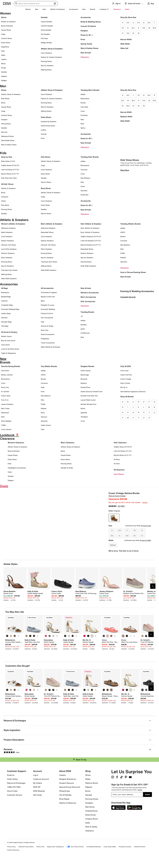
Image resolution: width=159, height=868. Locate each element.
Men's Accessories (88, 297)
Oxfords (44, 134)
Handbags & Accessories (17, 468)
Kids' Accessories (88, 301)
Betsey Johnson (7, 375)
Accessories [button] (74, 9)
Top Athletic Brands (49, 366)
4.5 (128, 23)
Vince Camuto (6, 429)
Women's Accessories (90, 293)
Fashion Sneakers (7, 241)
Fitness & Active (47, 313)
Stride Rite (84, 195)
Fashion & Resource (68, 812)
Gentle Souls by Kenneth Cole (91, 392)
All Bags (4, 288)
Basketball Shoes (47, 232)
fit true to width (145, 540)
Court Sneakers (46, 53)
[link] (14, 605)
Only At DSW (126, 366)
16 (144, 106)
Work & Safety (91, 836)
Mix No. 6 (124, 387)
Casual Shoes (6, 30)
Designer (84, 31)
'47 (82, 316)
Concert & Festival (88, 26)
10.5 (154, 28)
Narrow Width (126, 39)
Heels (3, 55)
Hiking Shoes (6, 124)
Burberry (84, 383)
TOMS (3, 425)
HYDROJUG (85, 333)
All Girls (117, 464)
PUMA (123, 253)
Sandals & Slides (67, 468)
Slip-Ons (4, 132)
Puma (83, 186)
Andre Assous (86, 371)
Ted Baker (84, 417)
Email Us (11, 784)
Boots (3, 103)
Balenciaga (85, 375)
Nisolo (83, 408)
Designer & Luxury (48, 305)
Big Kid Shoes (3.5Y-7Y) (10, 174)
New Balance (85, 178)
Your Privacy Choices (75, 856)
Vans (43, 429)
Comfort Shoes (6, 38)
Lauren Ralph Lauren (88, 400)
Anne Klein (5, 371)
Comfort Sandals (47, 26)
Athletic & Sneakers (8, 22)
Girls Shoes (46, 157)
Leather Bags (6, 313)
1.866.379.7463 (14, 796)
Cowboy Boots (91, 828)
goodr (83, 329)
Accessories (86, 17)
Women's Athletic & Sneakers (13, 224)
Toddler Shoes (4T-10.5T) (10, 165)
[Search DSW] (36, 4)
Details (145, 502)
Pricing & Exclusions (125, 856)
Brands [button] (93, 9)
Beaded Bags (6, 297)
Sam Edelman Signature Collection (133, 392)
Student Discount (67, 792)
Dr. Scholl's (5, 392)
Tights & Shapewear (8, 353)
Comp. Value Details (110, 856)
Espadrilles (5, 47)
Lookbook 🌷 (104, 9)
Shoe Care (45, 330)
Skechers (84, 191)
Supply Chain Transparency (55, 856)
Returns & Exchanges (16, 792)
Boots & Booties (7, 26)
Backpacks (5, 292)
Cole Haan (84, 107)
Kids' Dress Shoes (130, 205)
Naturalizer (5, 413)
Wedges (4, 80)
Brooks (83, 103)
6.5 (149, 23)
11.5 (128, 33)
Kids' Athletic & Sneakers (91, 224)
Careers (62, 784)
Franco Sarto (6, 396)
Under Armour (46, 425)
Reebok (123, 258)
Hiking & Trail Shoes (9, 245)
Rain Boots (5, 205)
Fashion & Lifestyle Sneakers (51, 57)
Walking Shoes (46, 70)
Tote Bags (5, 326)
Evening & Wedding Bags (10, 309)
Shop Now (125, 215)
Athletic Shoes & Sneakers (52, 49)
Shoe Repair (64, 808)
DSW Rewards (39, 800)
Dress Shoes (6, 43)
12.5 (154, 100)
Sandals (4, 72)
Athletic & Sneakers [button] (57, 9)
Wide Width (125, 44)
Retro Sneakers (7, 258)
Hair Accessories (47, 318)
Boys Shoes (46, 188)
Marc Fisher (5, 408)
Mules (3, 64)
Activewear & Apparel (49, 292)
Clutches (4, 301)
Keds (43, 387)
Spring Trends (86, 44)
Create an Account (41, 788)
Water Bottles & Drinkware (51, 347)
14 (133, 106)
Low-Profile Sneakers (9, 249)
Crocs (83, 111)
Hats (43, 322)
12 (133, 33)
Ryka (43, 413)
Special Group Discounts (70, 796)
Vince (83, 421)
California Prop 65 (140, 856)
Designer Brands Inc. (68, 788)
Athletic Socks (6, 336)
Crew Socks (5, 345)
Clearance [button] (117, 9)
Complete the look (128, 342)
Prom (83, 39)
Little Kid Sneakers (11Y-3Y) (91, 241)
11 (123, 33)
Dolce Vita (5, 387)
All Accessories (47, 288)
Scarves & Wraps (47, 326)
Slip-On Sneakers (47, 66)
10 (149, 28)
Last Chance (119, 474)
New (84, 9)
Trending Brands (87, 312)
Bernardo (84, 379)
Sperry (83, 128)
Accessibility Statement (94, 856)
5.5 (138, 23)
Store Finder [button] (12, 800)
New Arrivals (86, 53)
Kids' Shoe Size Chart (9, 178)
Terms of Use (40, 856)
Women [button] (28, 9)
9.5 (144, 28)
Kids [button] (44, 9)
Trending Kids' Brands (90, 157)
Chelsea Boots (91, 820)
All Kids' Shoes (7, 184)
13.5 (128, 106)
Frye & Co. (5, 400)
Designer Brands (87, 366)
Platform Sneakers (8, 253)
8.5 (133, 28)
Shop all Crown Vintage (117, 496)
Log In (36, 784)
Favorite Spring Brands (11, 366)
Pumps (4, 68)
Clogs (3, 34)
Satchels (4, 318)
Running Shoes (46, 61)
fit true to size (146, 526)
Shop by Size (7, 157)
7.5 (123, 28)
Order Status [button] (12, 788)
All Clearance (119, 470)
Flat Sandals (45, 34)
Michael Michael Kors (88, 404)
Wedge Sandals (46, 43)
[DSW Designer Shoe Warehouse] (7, 3)
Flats (3, 51)
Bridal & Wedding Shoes (91, 22)
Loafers (4, 59)
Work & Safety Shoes (89, 48)
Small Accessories (48, 334)
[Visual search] (55, 4)
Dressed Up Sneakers (49, 121)
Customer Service (15, 804)
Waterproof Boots (7, 136)
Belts (43, 301)
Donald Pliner (85, 387)
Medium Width (126, 117)
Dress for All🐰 (87, 138)
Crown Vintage (126, 379)
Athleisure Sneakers (8, 228)
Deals (127, 9)
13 (139, 33)
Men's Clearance (68, 443)
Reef (82, 124)
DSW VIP (37, 796)
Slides (88, 788)
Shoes (4, 17)
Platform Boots (92, 792)
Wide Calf (124, 48)
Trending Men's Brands (90, 90)
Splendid (84, 413)
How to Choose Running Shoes (133, 272)
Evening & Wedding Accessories (137, 336)
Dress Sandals (46, 30)
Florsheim (84, 115)
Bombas (84, 325)
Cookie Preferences (13, 859)
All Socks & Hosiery (9, 332)
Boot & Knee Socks (8, 341)
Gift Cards (37, 804)
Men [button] (37, 9)
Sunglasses (45, 339)
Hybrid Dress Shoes (48, 126)
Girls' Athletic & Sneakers (90, 228)
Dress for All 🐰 (87, 35)
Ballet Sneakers (7, 232)
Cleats (3, 201)
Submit (148, 804)
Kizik (43, 392)
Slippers (4, 76)
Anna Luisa (124, 371)
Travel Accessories (48, 343)
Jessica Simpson (7, 404)
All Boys (117, 459)
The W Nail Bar (65, 804)
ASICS (123, 232)
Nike (82, 119)
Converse (84, 170)
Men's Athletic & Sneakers (52, 224)
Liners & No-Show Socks (10, 349)
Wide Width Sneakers (9, 278)
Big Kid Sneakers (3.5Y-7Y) (91, 245)
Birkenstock (85, 98)
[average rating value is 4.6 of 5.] (115, 506)
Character (5, 197)
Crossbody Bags (7, 305)
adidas (83, 94)
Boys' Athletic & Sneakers (90, 232)
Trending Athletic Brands (130, 224)
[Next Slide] (153, 596)
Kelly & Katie (125, 383)
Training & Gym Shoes (9, 270)
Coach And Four (126, 375)
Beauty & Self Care (48, 297)
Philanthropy (65, 800)
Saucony (44, 417)
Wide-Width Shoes (8, 140)
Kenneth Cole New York (89, 396)
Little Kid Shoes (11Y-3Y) (10, 170)
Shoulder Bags (6, 322)
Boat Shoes (5, 98)
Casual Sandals (46, 22)
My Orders (37, 792)
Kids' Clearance (120, 443)
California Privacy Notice (26, 856)
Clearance (85, 57)
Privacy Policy (11, 856)
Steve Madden (6, 421)
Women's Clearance (16, 443)
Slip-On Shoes (46, 182)
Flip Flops (44, 38)
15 (139, 106)
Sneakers (89, 812)
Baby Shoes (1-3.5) (8, 161)
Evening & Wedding (48, 309)
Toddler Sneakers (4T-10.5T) (91, 236)
